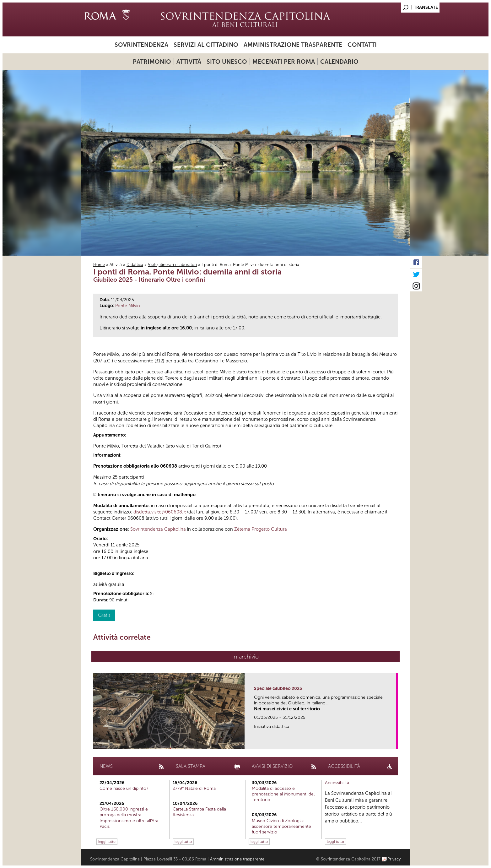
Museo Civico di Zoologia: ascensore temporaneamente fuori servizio (281, 826)
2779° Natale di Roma (194, 788)
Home (99, 265)
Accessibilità (337, 783)
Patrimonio (152, 62)
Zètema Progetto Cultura (261, 529)
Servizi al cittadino (206, 45)
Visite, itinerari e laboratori (172, 265)
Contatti (362, 45)
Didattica (135, 265)
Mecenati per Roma (284, 62)
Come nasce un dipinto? (124, 788)
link (393, 743)
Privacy (394, 859)
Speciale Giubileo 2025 (278, 689)
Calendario (339, 62)
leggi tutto (107, 842)
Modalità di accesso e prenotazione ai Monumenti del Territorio (283, 794)
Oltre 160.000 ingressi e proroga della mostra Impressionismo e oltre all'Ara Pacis (129, 818)
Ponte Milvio (128, 306)
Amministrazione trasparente (293, 45)
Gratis (104, 615)
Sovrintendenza (141, 45)
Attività (189, 62)
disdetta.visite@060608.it (160, 512)
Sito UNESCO (227, 62)
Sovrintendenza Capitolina (158, 529)
